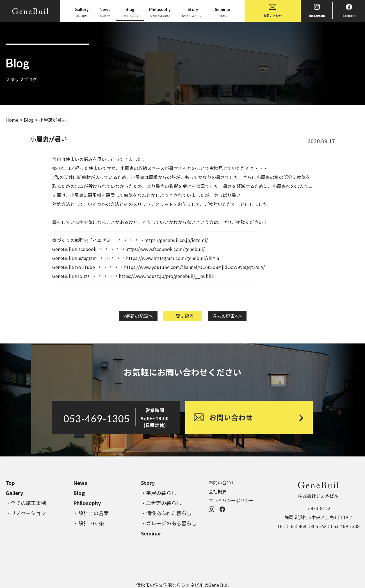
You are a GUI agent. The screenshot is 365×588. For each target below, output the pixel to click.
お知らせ (105, 12)
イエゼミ (223, 12)
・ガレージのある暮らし (169, 523)
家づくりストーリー (193, 12)
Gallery (14, 493)
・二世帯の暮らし (161, 503)
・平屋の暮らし (159, 493)
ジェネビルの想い (160, 12)
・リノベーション (26, 513)
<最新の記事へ (138, 316)
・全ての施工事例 (26, 503)
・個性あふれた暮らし (166, 513)
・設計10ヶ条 (89, 523)
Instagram (317, 11)
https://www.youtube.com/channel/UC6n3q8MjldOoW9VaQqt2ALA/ (194, 267)
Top (10, 483)
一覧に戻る (182, 316)
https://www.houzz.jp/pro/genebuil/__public (166, 276)
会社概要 (218, 491)
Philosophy (87, 503)
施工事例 (82, 12)
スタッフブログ (130, 12)
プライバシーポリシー (231, 500)
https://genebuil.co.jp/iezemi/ (176, 240)
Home (12, 120)
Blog (29, 120)
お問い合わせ (273, 11)
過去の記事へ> (227, 316)
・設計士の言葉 (91, 513)
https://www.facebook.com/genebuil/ (165, 249)
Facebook (349, 11)
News (80, 483)
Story (148, 483)
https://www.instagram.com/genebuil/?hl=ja (173, 258)
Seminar (151, 533)
